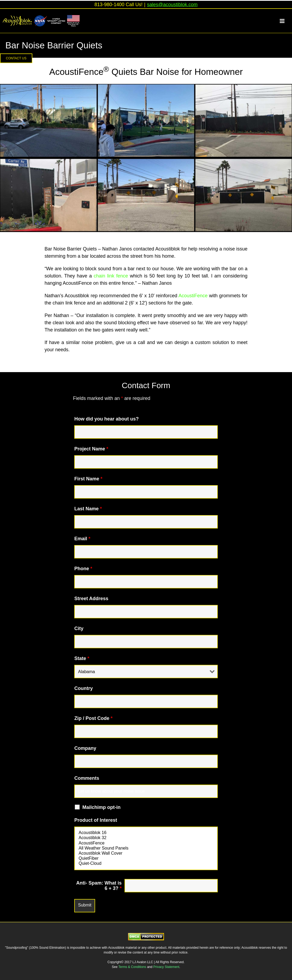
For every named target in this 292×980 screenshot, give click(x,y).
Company (85, 748)
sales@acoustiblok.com (172, 5)
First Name (88, 479)
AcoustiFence (193, 296)
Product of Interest (96, 820)
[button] (16, 58)
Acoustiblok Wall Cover (146, 853)
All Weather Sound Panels (146, 848)
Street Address (91, 599)
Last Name (88, 509)
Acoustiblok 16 (146, 833)
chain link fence (111, 276)
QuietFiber (146, 859)
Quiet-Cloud (146, 864)
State (82, 658)
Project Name (91, 449)
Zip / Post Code (93, 718)
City (79, 628)
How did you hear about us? (106, 419)
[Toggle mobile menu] (285, 21)
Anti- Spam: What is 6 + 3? (99, 886)
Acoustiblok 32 (146, 838)
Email (82, 539)
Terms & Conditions (133, 967)
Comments (87, 778)
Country (83, 688)
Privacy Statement (166, 967)
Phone (83, 569)
